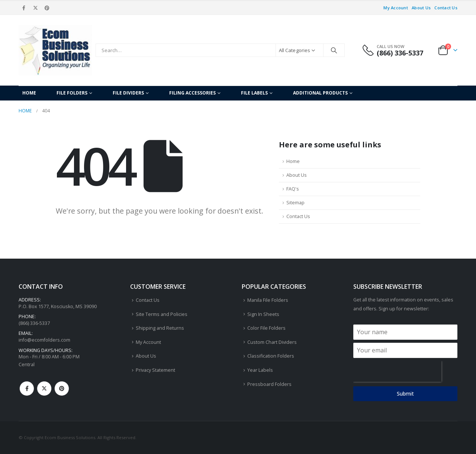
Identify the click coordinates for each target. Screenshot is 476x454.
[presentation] (397, 371)
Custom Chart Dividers (272, 342)
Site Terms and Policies (162, 314)
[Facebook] (24, 8)
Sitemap (295, 203)
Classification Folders (271, 356)
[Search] (334, 50)
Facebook (27, 389)
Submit (405, 394)
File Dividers (128, 93)
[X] (35, 8)
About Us (421, 8)
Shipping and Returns (160, 328)
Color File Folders (266, 328)
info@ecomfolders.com (44, 340)
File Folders (72, 93)
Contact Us (446, 8)
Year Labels (260, 370)
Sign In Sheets (263, 314)
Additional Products (320, 93)
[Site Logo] (55, 50)
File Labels (254, 93)
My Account (396, 8)
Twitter (44, 389)
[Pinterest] (47, 8)
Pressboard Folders (269, 384)
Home (29, 93)
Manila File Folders (268, 300)
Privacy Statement (155, 370)
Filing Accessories (192, 93)
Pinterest (62, 389)
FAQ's (293, 189)
